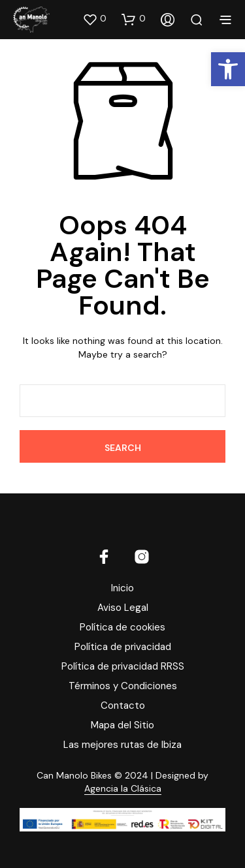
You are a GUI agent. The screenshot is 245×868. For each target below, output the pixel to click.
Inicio (122, 588)
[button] (94, 19)
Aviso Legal (123, 608)
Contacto (123, 705)
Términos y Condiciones (123, 686)
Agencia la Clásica (123, 789)
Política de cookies (122, 627)
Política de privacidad (123, 647)
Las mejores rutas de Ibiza (122, 745)
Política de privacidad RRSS (123, 666)
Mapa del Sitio (122, 725)
